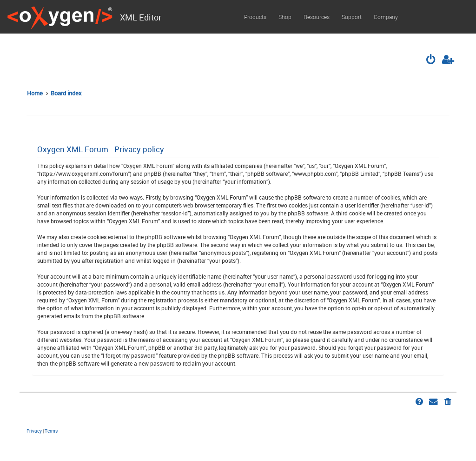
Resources (317, 17)
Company (386, 17)
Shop (285, 17)
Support (352, 17)
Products (255, 17)
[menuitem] (432, 60)
